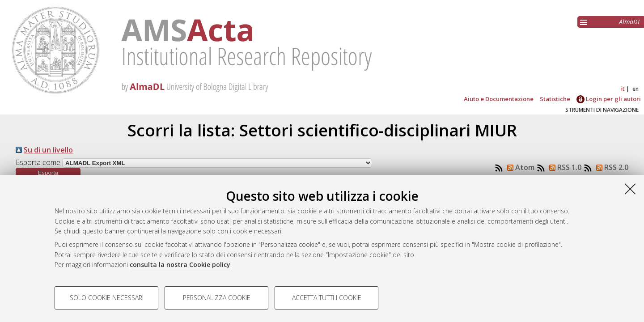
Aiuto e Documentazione (499, 99)
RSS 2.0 (610, 167)
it (623, 89)
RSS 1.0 (563, 167)
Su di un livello (48, 150)
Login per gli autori (609, 99)
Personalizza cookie (217, 298)
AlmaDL (630, 22)
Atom (519, 167)
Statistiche (555, 99)
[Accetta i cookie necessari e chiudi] (630, 189)
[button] (48, 173)
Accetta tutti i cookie (327, 298)
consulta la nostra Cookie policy (180, 265)
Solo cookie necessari (107, 298)
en (636, 89)
